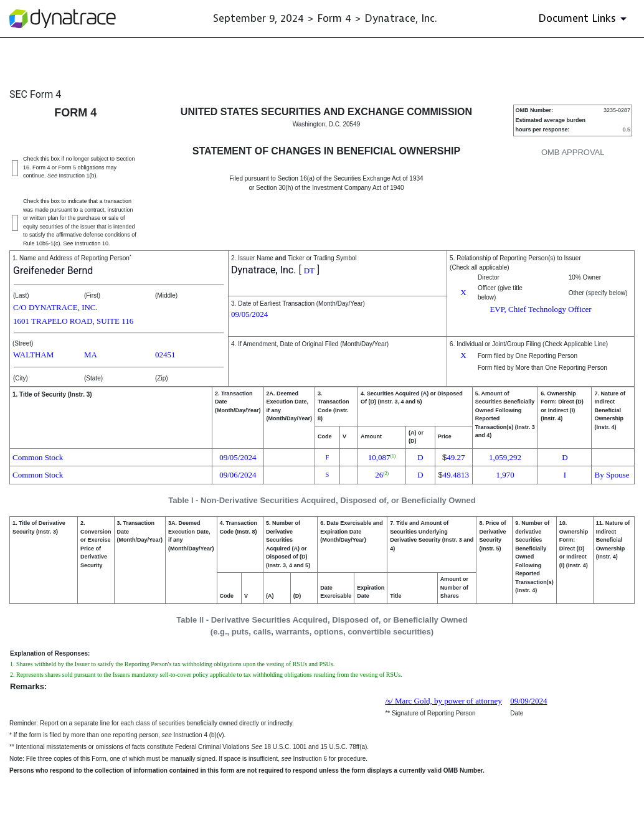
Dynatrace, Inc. (263, 270)
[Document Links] (585, 19)
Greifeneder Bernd (53, 271)
